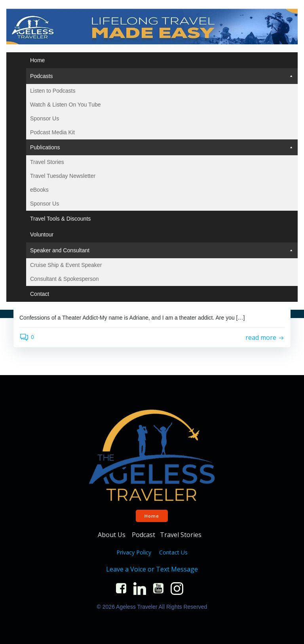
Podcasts (162, 75)
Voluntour (41, 234)
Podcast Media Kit (52, 131)
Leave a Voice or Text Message (152, 568)
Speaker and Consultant (162, 250)
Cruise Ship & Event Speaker (66, 264)
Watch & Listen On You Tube (65, 104)
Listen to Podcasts (52, 90)
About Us (112, 534)
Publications (162, 147)
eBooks (39, 189)
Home (37, 59)
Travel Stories (47, 161)
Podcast (143, 534)
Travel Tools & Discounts (60, 218)
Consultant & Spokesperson (64, 278)
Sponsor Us (44, 118)
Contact (39, 293)
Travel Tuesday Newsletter (62, 175)
